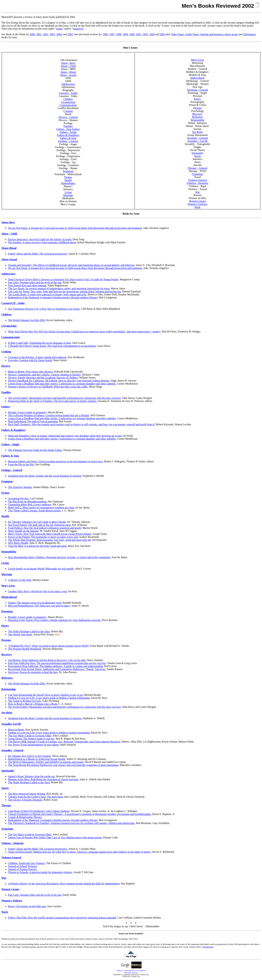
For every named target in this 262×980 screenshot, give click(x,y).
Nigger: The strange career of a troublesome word (35, 603)
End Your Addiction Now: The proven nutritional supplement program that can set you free (57, 663)
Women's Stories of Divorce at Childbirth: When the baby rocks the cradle (48, 387)
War (198, 192)
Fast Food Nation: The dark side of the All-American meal (39, 525)
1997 (112, 34)
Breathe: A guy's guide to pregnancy (27, 412)
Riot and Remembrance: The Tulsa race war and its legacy (39, 606)
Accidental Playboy (18, 499)
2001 (39, 34)
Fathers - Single (68, 132)
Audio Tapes (192, 34)
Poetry (198, 99)
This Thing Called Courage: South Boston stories (34, 511)
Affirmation (249, 34)
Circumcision (68, 102)
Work (197, 207)
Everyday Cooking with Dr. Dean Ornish (30, 360)
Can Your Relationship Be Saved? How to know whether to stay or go (45, 695)
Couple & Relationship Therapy (25, 817)
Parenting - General (197, 90)
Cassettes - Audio (68, 93)
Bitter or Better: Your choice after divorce (30, 372)
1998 (118, 34)
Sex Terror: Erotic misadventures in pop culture (33, 745)
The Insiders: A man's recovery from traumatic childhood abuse (42, 242)
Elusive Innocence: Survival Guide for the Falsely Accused (40, 239)
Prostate (198, 108)
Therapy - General (197, 168)
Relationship (197, 120)
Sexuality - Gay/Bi (198, 141)
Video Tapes (178, 34)
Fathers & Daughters (68, 135)
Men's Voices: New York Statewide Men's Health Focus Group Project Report (50, 534)
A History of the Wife (20, 580)
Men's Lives (198, 60)
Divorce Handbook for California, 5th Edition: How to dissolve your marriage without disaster (59, 381)
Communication (68, 105)
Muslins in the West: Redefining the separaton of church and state (43, 779)
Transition (197, 174)
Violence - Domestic (197, 183)
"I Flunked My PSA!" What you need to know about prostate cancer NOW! (48, 646)
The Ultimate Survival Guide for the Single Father (35, 450)
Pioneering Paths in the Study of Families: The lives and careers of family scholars (52, 401)
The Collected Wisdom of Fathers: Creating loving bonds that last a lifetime (49, 415)
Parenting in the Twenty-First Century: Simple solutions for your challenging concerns (54, 620)
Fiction (68, 177)
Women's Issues (198, 201)
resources (78, 29)
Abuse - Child (68, 66)
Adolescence (68, 84)
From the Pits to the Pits (21, 464)
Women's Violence (197, 204)
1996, (105, 34)
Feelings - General (68, 141)
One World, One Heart (20, 634)
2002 (46, 34)
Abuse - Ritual (68, 72)
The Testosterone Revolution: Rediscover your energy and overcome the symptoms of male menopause (63, 765)
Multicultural (197, 78)
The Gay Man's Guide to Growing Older (30, 736)
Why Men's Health (18, 543)
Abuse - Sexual (68, 75)
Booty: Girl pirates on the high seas (27, 906)
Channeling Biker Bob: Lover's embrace (30, 505)
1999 (125, 34)
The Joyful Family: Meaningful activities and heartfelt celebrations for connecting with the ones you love (64, 398)
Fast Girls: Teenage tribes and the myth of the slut (35, 282)
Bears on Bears (16, 730)
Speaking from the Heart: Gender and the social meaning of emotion (45, 476)
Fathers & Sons (68, 138)
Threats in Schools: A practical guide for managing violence (40, 872)
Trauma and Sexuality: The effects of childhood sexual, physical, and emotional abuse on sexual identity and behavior (71, 265)
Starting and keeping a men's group (219, 34)
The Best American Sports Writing (26, 794)
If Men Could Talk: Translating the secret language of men (39, 343)
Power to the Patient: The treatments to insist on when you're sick (43, 537)
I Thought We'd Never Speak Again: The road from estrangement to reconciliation (52, 346)
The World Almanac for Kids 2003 (27, 320)
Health (68, 180)
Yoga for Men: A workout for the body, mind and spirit (37, 546)
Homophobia (68, 183)
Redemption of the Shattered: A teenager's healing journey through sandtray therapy (53, 297)
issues (59, 29)
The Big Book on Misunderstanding (27, 502)
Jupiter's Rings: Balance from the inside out (31, 776)
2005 (70, 34)
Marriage (68, 195)
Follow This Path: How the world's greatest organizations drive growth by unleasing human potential (62, 918)
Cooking (68, 111)
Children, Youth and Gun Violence (26, 863)
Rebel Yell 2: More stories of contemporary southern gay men (41, 508)
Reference (197, 117)
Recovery (197, 114)
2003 (52, 34)
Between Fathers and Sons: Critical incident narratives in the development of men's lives (55, 461)
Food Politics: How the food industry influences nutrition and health (45, 528)
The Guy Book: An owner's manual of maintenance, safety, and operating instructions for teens (59, 288)
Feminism (68, 171)
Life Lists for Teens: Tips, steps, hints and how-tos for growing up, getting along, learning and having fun (64, 291)
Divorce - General (68, 117)
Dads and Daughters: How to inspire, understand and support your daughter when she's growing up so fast (65, 436)
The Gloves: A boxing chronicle (25, 800)
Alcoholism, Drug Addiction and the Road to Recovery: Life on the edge (47, 660)
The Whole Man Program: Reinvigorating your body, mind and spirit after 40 (49, 540)
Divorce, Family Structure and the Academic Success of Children (43, 378)
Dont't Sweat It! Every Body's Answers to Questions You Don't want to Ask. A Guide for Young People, (63, 279)
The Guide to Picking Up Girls (24, 701)
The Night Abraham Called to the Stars (29, 631)
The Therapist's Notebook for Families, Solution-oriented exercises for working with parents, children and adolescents (71, 823)
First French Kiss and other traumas (27, 285)
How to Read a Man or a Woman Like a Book (32, 704)
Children (68, 99)
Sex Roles (197, 132)
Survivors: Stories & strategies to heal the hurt (33, 672)
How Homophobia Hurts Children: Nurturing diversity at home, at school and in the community (59, 557)
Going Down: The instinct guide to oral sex (31, 739)
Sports (197, 156)
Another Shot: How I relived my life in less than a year (37, 591)
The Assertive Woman (20, 487)
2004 (59, 34)
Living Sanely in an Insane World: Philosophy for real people (41, 569)
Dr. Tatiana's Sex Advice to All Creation (29, 756)
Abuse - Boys (68, 63)
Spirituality (198, 153)
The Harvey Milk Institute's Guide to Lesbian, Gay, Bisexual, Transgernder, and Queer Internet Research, (64, 742)
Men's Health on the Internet (23, 531)
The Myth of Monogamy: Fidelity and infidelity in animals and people (46, 762)
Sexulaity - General (197, 138)
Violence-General (197, 180)
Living (68, 192)
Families (68, 126)
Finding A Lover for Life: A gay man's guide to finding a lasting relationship (49, 698)
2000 (32, 34)
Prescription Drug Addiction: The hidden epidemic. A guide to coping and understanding (55, 666)
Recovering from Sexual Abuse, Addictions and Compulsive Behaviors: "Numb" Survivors (57, 669)
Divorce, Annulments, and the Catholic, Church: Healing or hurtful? (44, 375)
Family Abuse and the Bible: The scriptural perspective (38, 254)
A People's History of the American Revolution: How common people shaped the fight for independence (64, 884)
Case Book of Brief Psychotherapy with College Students (39, 811)
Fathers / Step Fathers (68, 129)
